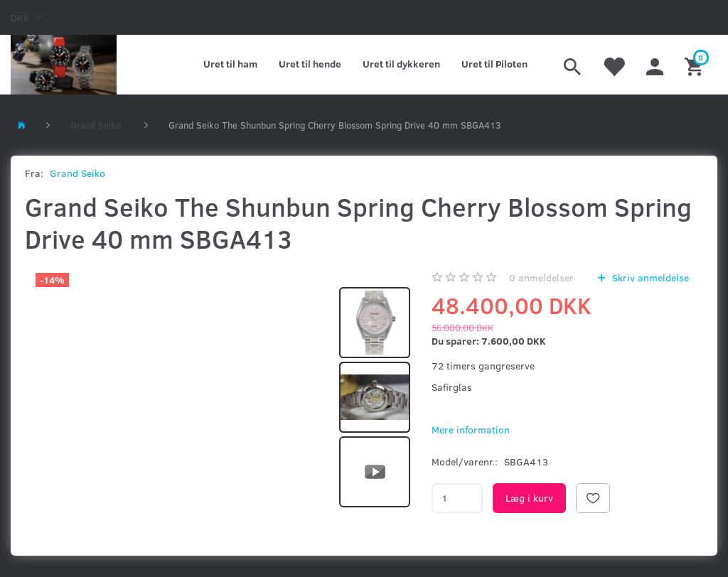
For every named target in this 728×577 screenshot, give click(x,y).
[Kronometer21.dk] (64, 65)
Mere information (471, 430)
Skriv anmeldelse (649, 277)
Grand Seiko (77, 173)
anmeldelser (541, 277)
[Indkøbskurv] (696, 65)
